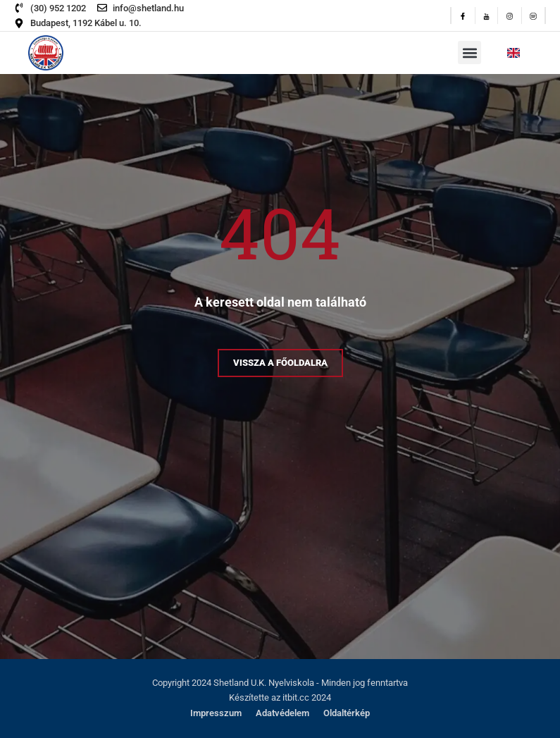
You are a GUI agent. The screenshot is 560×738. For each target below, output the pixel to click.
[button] (469, 53)
